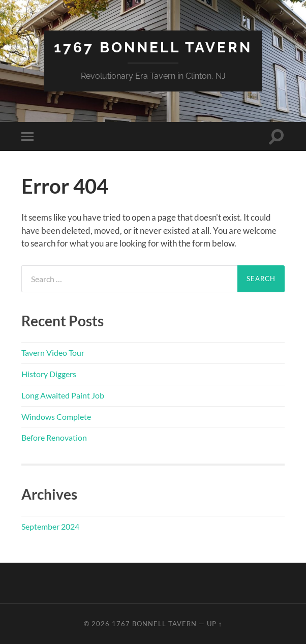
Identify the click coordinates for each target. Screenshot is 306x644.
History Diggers (49, 374)
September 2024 (50, 526)
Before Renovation (54, 437)
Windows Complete (56, 417)
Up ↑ (215, 624)
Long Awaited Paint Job (63, 395)
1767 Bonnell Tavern (153, 48)
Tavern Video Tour (53, 352)
